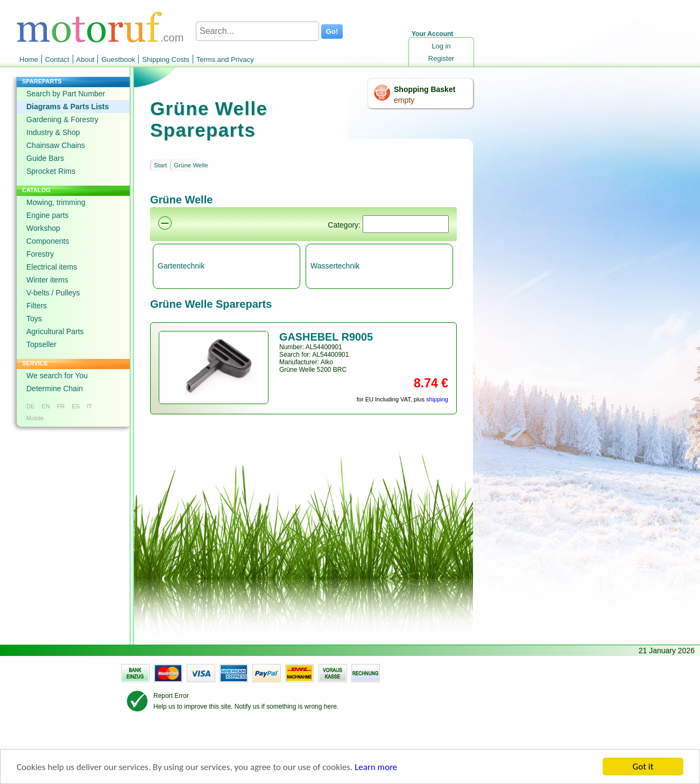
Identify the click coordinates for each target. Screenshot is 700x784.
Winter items (47, 280)
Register (441, 58)
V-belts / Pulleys (53, 293)
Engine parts (48, 215)
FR (61, 406)
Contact (57, 59)
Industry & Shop (53, 132)
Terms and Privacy (225, 59)
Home (29, 59)
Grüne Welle (191, 165)
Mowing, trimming (56, 202)
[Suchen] (406, 224)
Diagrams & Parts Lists (68, 107)
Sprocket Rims (51, 171)
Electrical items (52, 267)
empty (404, 100)
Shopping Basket (425, 89)
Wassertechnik (335, 266)
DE (30, 406)
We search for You (57, 376)
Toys (34, 319)
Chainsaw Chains (56, 145)
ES (76, 406)
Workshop (43, 228)
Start (160, 165)
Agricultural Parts (55, 331)
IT (89, 406)
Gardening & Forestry (62, 119)
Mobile (35, 418)
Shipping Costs (165, 59)
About (86, 59)
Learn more (376, 768)
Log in (441, 46)
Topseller (41, 344)
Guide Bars (45, 158)
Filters (37, 306)
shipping (437, 399)
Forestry (40, 254)
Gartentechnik (181, 266)
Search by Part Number (66, 94)
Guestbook (118, 59)
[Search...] (257, 31)
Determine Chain (55, 389)
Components (48, 241)
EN (45, 406)
